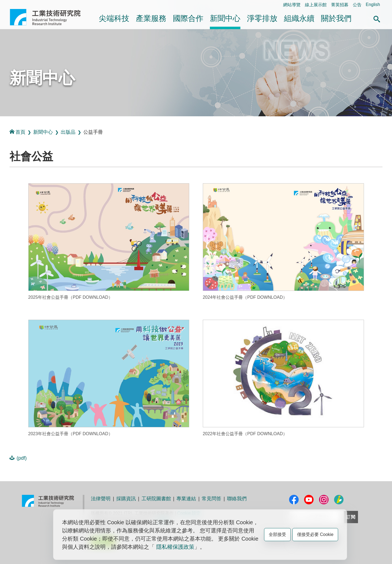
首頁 (17, 132)
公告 (357, 5)
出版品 (68, 132)
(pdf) (18, 458)
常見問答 (212, 499)
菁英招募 (340, 5)
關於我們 (336, 18)
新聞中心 (225, 18)
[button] (377, 18)
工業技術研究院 (49, 17)
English (373, 4)
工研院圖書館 (156, 499)
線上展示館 (316, 5)
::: (12, 4)
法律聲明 (101, 499)
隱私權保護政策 (175, 547)
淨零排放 (262, 18)
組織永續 (299, 18)
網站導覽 (292, 5)
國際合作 (188, 18)
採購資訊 (126, 499)
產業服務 (151, 18)
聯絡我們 (237, 499)
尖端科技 (114, 18)
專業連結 (186, 499)
